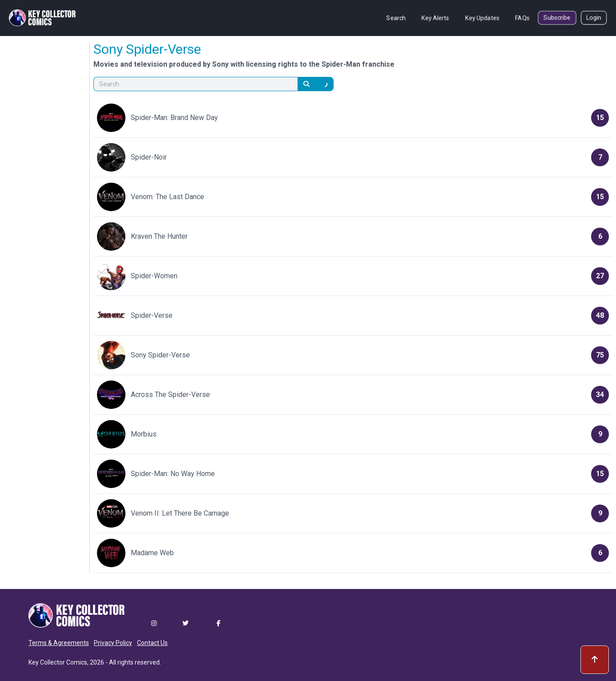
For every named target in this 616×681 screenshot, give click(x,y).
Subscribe (557, 18)
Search (396, 18)
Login (594, 18)
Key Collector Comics (58, 662)
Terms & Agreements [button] (59, 643)
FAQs (522, 18)
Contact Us (152, 643)
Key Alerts (435, 18)
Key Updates (482, 18)
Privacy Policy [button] (113, 643)
